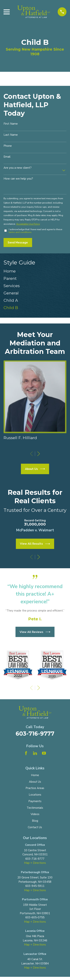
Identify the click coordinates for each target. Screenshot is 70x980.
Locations (35, 795)
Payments (35, 801)
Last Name (11, 135)
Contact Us (35, 827)
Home (35, 775)
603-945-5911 (35, 886)
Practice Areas (35, 788)
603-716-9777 (35, 734)
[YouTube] (44, 753)
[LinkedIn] (35, 753)
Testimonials (35, 808)
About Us (35, 469)
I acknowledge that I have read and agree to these (35, 231)
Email (7, 157)
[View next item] (39, 454)
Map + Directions (35, 863)
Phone (8, 146)
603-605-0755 (35, 917)
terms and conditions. (20, 232)
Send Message (18, 243)
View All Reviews (35, 632)
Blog (35, 821)
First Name (11, 124)
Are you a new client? (18, 168)
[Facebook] (26, 753)
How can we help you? (18, 179)
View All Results (35, 544)
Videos (35, 814)
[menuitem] (35, 271)
